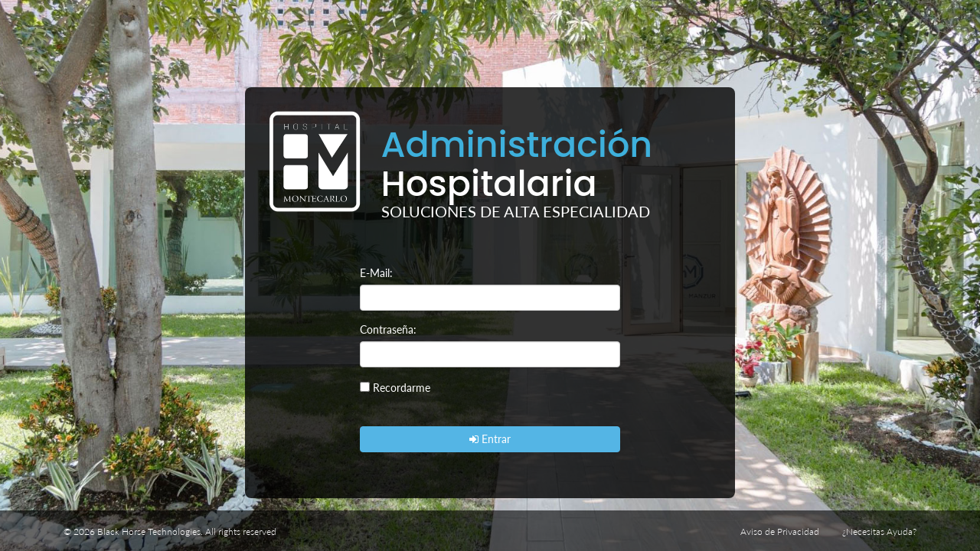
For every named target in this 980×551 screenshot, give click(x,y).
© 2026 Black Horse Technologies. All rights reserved (170, 531)
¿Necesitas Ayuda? (879, 531)
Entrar (490, 439)
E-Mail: (376, 273)
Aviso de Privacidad (780, 531)
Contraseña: (388, 329)
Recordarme (402, 388)
